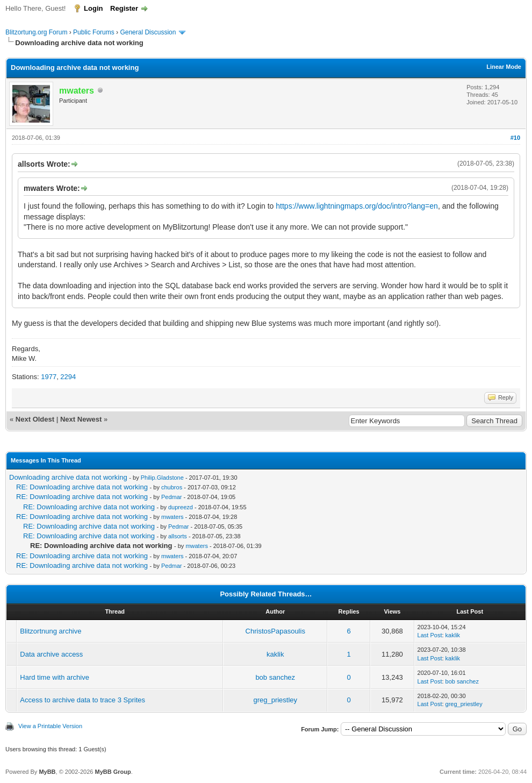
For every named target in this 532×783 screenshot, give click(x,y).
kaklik (453, 635)
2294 (68, 377)
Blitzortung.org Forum (36, 32)
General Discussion (148, 32)
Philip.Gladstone (162, 478)
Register (124, 8)
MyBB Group (113, 772)
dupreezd (181, 507)
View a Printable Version (50, 726)
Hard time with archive (55, 677)
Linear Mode (504, 67)
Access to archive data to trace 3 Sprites (82, 700)
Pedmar (172, 497)
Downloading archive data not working (68, 477)
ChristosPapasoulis (275, 631)
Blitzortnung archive (51, 631)
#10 (515, 138)
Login (93, 8)
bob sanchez (275, 677)
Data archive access (51, 654)
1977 (49, 377)
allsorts (178, 536)
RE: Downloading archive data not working (82, 487)
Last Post (430, 635)
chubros (172, 487)
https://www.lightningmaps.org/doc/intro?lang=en (357, 206)
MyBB (47, 772)
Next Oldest (35, 419)
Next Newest (81, 419)
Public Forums (94, 32)
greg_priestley (275, 700)
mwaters (172, 517)
